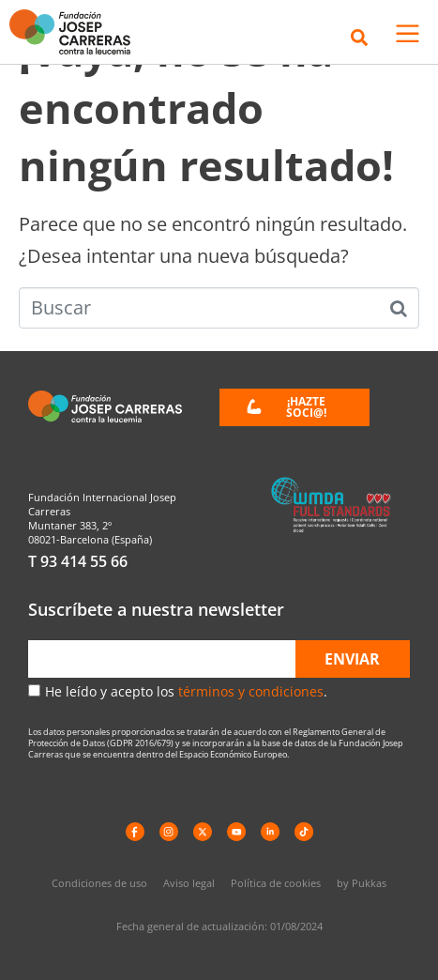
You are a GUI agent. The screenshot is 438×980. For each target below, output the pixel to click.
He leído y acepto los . (186, 691)
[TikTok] (304, 832)
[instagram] (169, 832)
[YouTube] (236, 832)
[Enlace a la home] (76, 32)
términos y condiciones (251, 691)
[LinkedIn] (270, 832)
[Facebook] (135, 832)
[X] (203, 832)
